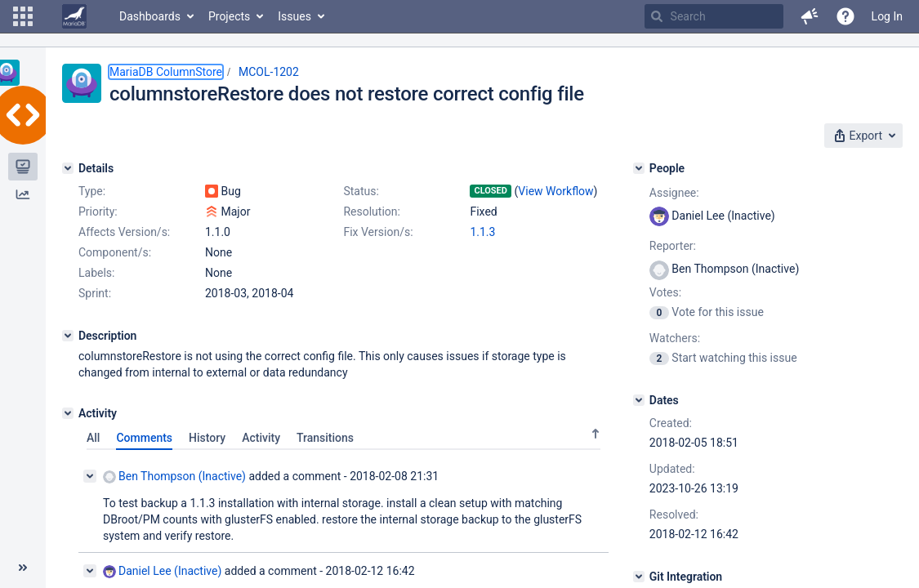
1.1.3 (482, 232)
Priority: (98, 212)
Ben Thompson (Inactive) (174, 477)
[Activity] (68, 413)
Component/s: (115, 252)
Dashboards (150, 16)
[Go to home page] (74, 16)
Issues (294, 16)
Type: (92, 191)
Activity (261, 438)
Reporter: (673, 246)
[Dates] (639, 400)
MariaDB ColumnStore (166, 72)
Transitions (325, 438)
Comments (144, 438)
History (207, 438)
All (93, 438)
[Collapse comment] (90, 476)
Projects (229, 16)
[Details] (68, 168)
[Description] (68, 336)
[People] (639, 168)
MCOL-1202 (269, 72)
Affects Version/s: (124, 232)
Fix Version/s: (378, 232)
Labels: (96, 273)
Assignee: (674, 193)
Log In (887, 16)
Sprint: (95, 293)
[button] (23, 16)
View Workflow (555, 191)
